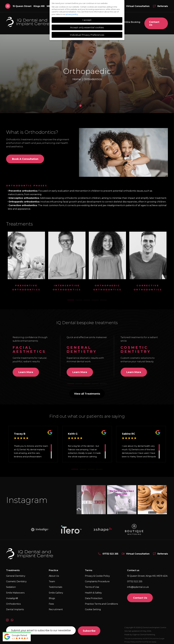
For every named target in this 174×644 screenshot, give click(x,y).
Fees (51, 602)
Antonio (31, 444)
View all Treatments (87, 392)
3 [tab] (89, 298)
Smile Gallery (56, 591)
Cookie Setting (93, 608)
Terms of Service (145, 640)
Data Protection (94, 596)
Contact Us (156, 22)
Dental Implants (15, 608)
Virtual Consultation (138, 6)
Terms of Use (92, 585)
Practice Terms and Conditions (101, 602)
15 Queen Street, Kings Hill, (147, 574)
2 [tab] (81, 298)
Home (77, 77)
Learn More (26, 370)
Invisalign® (12, 596)
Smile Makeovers (15, 591)
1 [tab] (72, 298)
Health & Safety (93, 591)
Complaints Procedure (97, 580)
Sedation (11, 585)
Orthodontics (40, 130)
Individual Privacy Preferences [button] (87, 35)
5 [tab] (105, 298)
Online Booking (131, 22)
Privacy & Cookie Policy (97, 574)
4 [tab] (97, 298)
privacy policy (72, 14)
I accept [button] (87, 20)
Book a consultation (25, 157)
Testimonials (55, 585)
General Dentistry (16, 574)
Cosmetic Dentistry (16, 580)
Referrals (163, 6)
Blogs (52, 596)
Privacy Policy (130, 640)
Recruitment (56, 608)
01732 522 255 (110, 552)
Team (52, 580)
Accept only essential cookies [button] (87, 27)
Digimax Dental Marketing (144, 633)
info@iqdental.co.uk (138, 585)
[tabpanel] (26, 260)
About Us (54, 574)
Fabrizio (72, 448)
